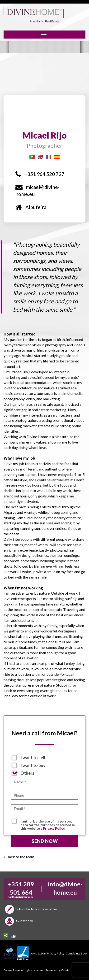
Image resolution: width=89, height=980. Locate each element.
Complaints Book (77, 953)
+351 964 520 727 (40, 174)
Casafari (66, 970)
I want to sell (33, 758)
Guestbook (18, 921)
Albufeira (31, 207)
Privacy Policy (54, 828)
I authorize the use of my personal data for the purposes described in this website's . (48, 822)
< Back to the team (19, 857)
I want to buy (33, 765)
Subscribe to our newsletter (30, 909)
